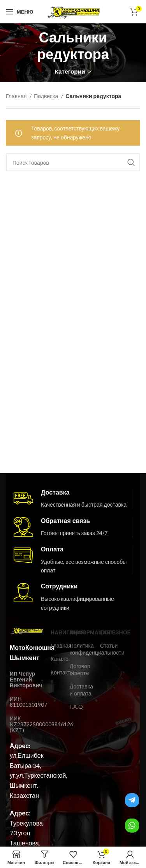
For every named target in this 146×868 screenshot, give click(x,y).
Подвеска (47, 96)
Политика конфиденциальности (81, 649)
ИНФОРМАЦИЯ (81, 632)
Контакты (56, 672)
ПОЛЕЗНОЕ (105, 632)
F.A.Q (76, 707)
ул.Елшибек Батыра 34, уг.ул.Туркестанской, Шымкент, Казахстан (38, 775)
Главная (17, 96)
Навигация (56, 632)
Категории (70, 71)
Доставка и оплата (81, 690)
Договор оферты (80, 670)
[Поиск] (73, 162)
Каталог (56, 659)
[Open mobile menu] (19, 12)
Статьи (105, 645)
